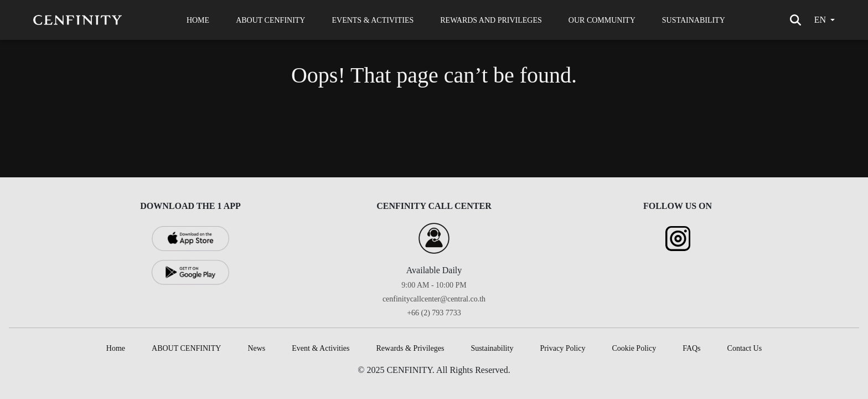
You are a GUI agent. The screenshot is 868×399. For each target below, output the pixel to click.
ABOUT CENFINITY (270, 20)
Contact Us (745, 348)
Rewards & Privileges (410, 348)
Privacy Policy (562, 348)
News (256, 348)
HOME (198, 20)
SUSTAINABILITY (694, 20)
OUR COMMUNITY (602, 20)
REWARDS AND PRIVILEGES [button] (491, 20)
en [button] (820, 20)
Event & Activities (321, 348)
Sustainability (492, 348)
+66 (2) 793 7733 (434, 313)
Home (116, 348)
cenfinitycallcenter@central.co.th (434, 299)
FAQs (691, 348)
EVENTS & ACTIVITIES (373, 20)
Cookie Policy (634, 348)
